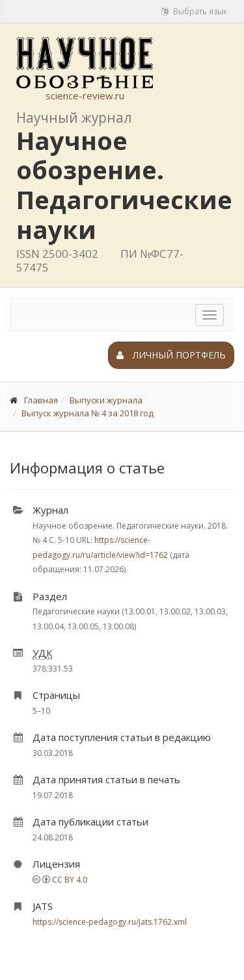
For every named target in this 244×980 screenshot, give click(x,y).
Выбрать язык (194, 11)
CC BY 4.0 (70, 880)
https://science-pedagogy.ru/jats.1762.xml (110, 922)
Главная (41, 400)
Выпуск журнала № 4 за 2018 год (88, 413)
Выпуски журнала (106, 400)
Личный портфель (171, 355)
